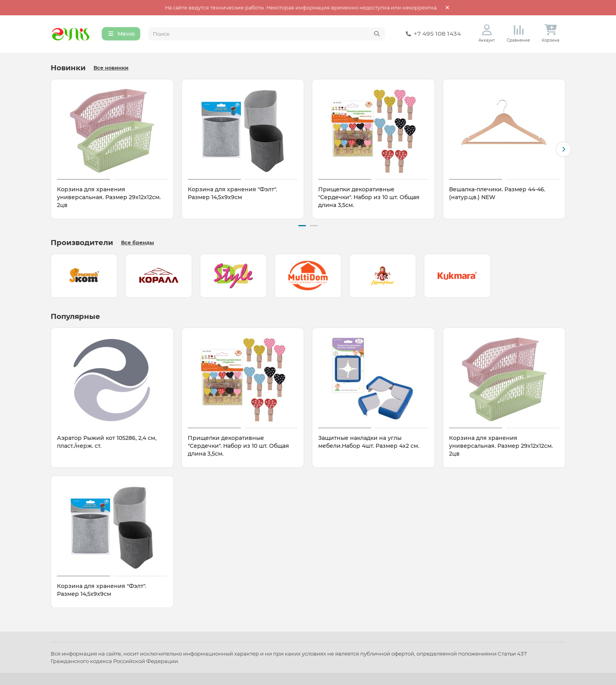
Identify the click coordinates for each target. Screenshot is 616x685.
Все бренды (137, 243)
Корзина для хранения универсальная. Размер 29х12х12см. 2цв (109, 198)
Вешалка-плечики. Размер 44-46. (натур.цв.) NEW (497, 194)
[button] (563, 150)
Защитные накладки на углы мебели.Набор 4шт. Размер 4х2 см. (369, 442)
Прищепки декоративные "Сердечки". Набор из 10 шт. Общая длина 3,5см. (369, 198)
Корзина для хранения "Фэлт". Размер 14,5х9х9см (232, 194)
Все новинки (111, 69)
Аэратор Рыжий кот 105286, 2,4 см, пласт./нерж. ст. (107, 442)
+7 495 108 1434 (432, 35)
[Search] (267, 35)
